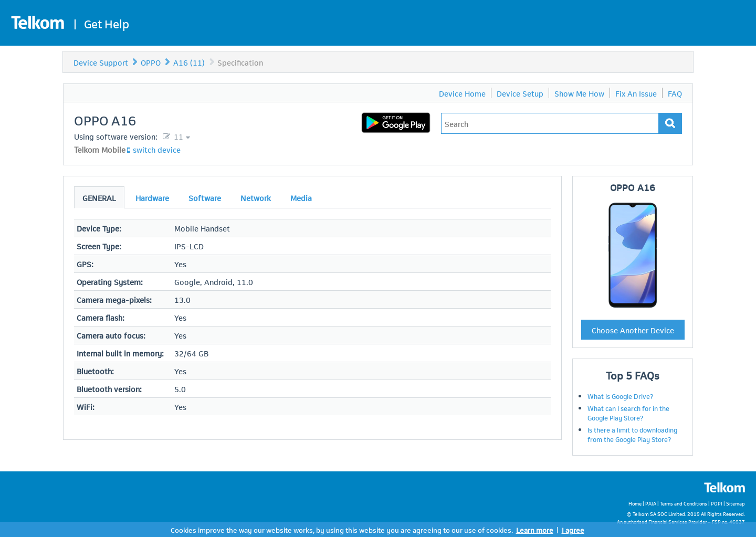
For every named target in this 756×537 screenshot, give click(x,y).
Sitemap (736, 503)
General (99, 197)
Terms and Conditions (684, 503)
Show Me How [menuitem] (579, 93)
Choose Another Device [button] (633, 330)
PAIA (651, 503)
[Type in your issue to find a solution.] (550, 123)
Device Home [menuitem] (462, 93)
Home (635, 503)
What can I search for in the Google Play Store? (628, 413)
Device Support (101, 62)
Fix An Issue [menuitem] (636, 93)
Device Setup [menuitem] (520, 93)
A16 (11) (189, 62)
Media (301, 197)
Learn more (535, 529)
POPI (717, 503)
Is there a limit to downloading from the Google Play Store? (632, 434)
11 (177, 136)
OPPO (151, 62)
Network (256, 197)
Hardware (152, 197)
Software (205, 197)
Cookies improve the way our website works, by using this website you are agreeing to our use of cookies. (342, 529)
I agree (573, 529)
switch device (157, 149)
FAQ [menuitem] (675, 93)
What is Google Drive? (620, 396)
